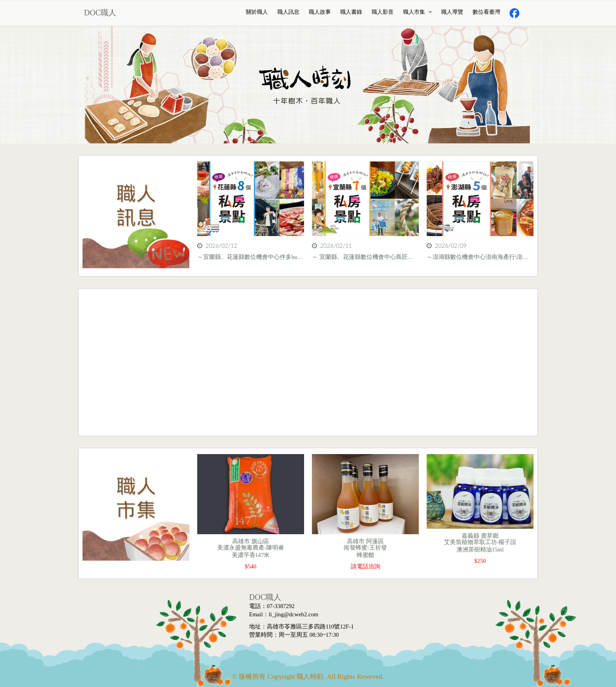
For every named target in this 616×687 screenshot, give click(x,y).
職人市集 (418, 12)
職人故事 (320, 12)
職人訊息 (288, 12)
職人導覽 (452, 12)
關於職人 (257, 12)
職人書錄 (351, 12)
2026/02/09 (447, 246)
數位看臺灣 (486, 12)
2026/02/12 (217, 246)
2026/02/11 (332, 246)
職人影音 (383, 12)
